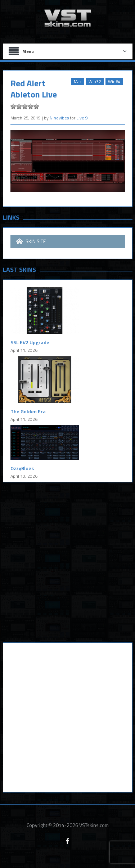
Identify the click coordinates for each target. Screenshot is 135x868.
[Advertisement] (67, 568)
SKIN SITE (31, 241)
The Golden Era (28, 411)
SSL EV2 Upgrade (30, 342)
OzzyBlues (22, 468)
